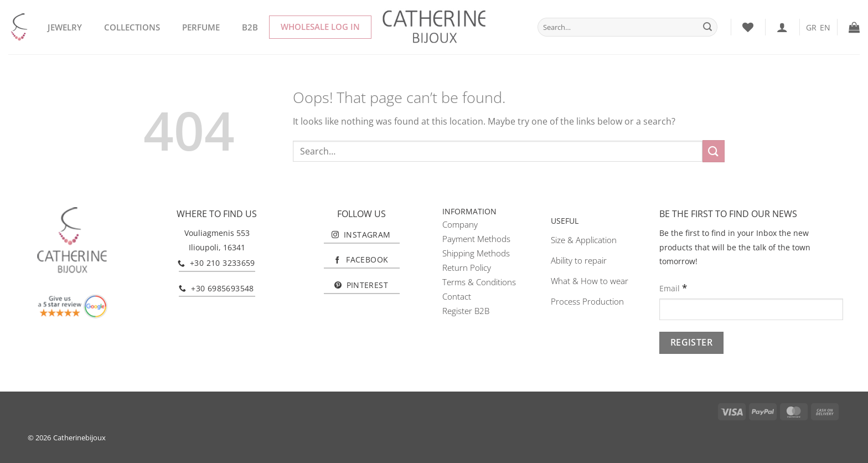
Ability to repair (579, 260)
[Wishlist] (748, 27)
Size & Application (584, 240)
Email (673, 288)
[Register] (691, 343)
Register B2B (466, 311)
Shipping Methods (476, 253)
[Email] (751, 309)
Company (460, 224)
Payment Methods (476, 239)
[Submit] (707, 27)
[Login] (782, 27)
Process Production (587, 301)
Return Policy (467, 267)
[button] (854, 27)
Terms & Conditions (479, 282)
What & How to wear (590, 281)
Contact (457, 296)
